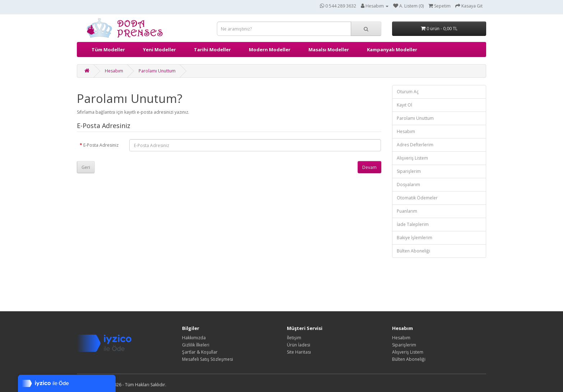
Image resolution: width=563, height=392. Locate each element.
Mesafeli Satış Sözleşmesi (208, 359)
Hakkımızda (194, 338)
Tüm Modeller (108, 49)
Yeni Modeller (159, 49)
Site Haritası (299, 352)
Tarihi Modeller (212, 49)
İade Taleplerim (413, 224)
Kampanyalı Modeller (392, 49)
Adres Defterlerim (415, 145)
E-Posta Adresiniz (101, 145)
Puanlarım (407, 211)
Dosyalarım (408, 185)
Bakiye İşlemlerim (415, 238)
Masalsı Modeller (329, 49)
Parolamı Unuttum (157, 71)
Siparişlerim (409, 171)
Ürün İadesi (299, 345)
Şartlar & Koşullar (200, 352)
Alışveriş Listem (412, 158)
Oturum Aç (408, 92)
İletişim (294, 338)
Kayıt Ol (404, 105)
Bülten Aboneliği (413, 251)
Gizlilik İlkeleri (196, 345)
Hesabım (114, 71)
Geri (86, 167)
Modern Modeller (270, 49)
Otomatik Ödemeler (417, 198)
